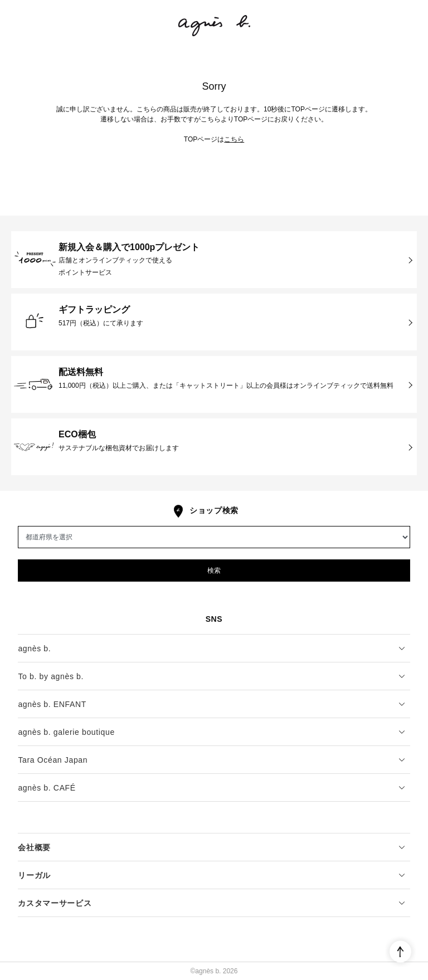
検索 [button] (214, 571)
